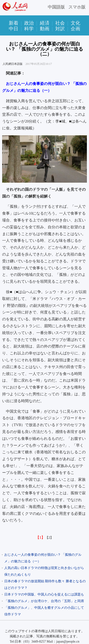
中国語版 (56, 7)
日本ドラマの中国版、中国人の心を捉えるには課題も (44, 594)
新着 (14, 23)
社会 (60, 23)
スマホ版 (77, 7)
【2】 (49, 538)
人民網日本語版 (13, 64)
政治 (29, 23)
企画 (75, 29)
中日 (14, 29)
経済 (45, 23)
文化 (75, 23)
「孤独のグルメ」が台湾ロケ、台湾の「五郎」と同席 (44, 601)
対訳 (60, 29)
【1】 (40, 537)
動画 (45, 29)
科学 (29, 29)
